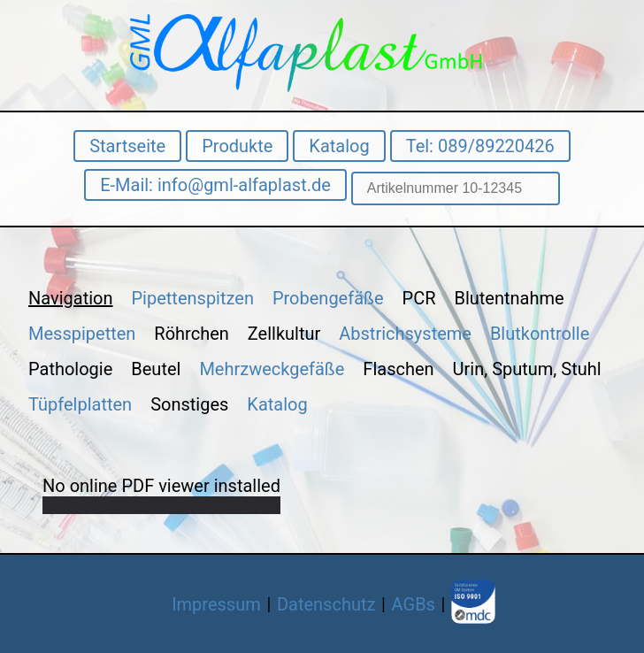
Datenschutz (326, 604)
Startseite (127, 146)
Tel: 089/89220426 (480, 146)
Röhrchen (191, 334)
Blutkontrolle (540, 334)
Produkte (237, 146)
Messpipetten (82, 334)
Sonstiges (189, 404)
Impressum (216, 604)
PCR (419, 298)
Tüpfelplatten (80, 404)
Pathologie (70, 369)
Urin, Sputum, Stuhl (527, 369)
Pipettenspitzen (193, 298)
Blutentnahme (509, 298)
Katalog (339, 146)
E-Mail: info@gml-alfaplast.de (215, 185)
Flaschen (398, 369)
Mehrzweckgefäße (272, 369)
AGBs (414, 604)
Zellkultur (284, 334)
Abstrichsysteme (405, 334)
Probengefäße (328, 298)
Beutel (156, 369)
